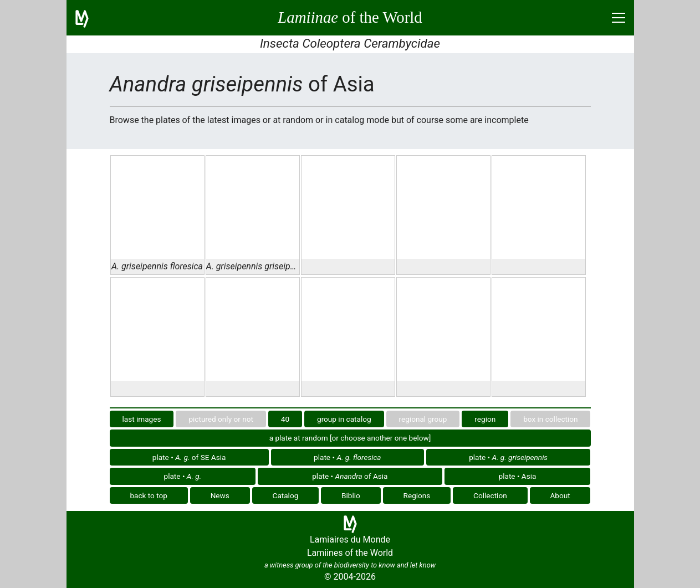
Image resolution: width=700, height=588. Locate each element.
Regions (417, 495)
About (560, 495)
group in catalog (344, 419)
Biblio (351, 495)
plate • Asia (518, 476)
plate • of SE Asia (189, 457)
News (220, 495)
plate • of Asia (350, 476)
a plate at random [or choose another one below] (350, 438)
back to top (149, 495)
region (485, 419)
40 (285, 419)
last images (141, 419)
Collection (490, 495)
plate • (347, 457)
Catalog (286, 495)
